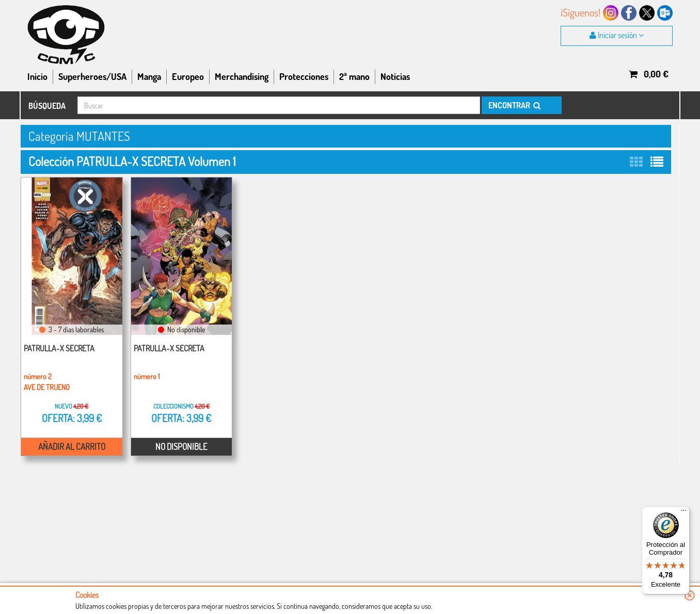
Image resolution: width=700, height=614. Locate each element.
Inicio (37, 76)
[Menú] (683, 513)
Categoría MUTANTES (79, 136)
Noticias (395, 76)
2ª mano (354, 76)
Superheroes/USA (92, 76)
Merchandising (242, 76)
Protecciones (304, 76)
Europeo (188, 76)
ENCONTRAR (514, 105)
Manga (149, 76)
